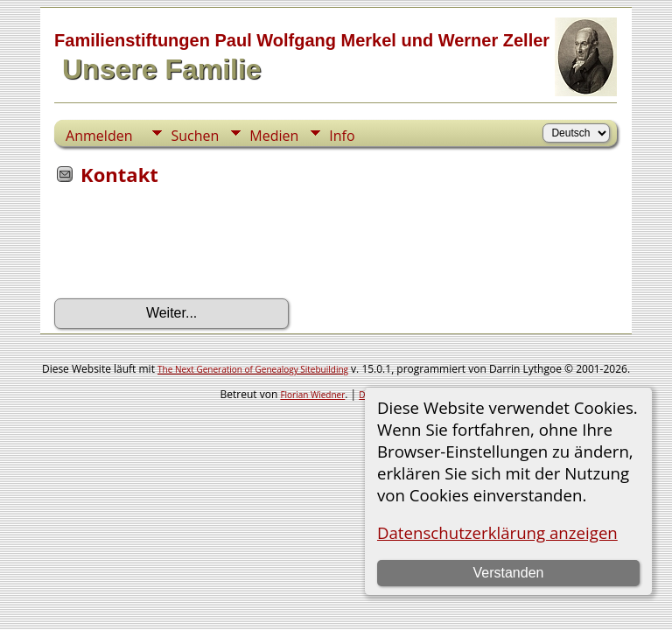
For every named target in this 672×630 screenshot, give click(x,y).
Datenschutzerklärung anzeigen (497, 532)
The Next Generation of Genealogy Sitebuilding (253, 369)
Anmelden (99, 136)
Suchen (195, 136)
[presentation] (187, 248)
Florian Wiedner (312, 395)
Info (342, 136)
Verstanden (508, 573)
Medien (274, 136)
